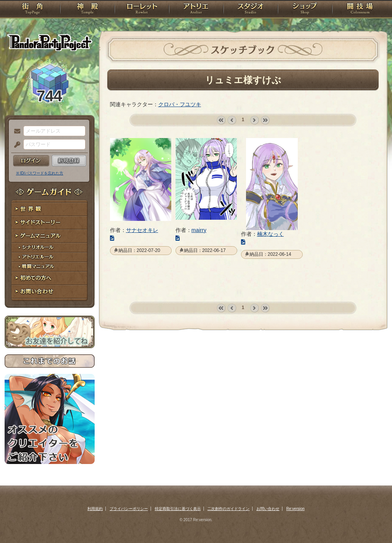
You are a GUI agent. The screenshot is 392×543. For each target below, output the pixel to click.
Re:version (295, 509)
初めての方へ (50, 278)
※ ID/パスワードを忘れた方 (40, 173)
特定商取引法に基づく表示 (178, 509)
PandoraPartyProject (50, 42)
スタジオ (251, 10)
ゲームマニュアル (50, 236)
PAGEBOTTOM (373, 522)
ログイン (31, 161)
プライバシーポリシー (129, 509)
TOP (32, 10)
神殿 (87, 10)
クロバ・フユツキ (180, 104)
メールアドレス (15, 132)
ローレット (142, 10)
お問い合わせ (50, 292)
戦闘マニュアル (50, 267)
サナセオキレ (142, 230)
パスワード (15, 145)
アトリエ (196, 10)
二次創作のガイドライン (228, 509)
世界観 (50, 209)
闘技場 (360, 10)
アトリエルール (50, 257)
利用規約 (95, 509)
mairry (199, 230)
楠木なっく (271, 234)
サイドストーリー (50, 223)
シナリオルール (50, 248)
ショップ (305, 10)
